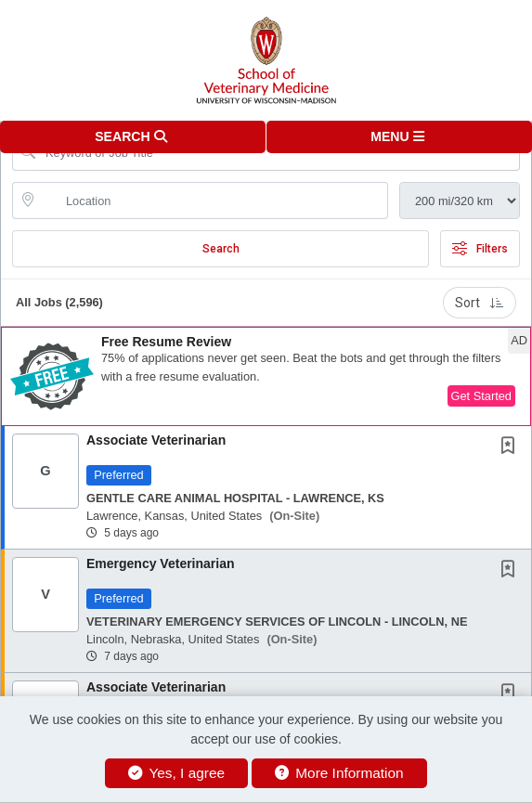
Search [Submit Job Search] (221, 249)
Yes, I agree (176, 773)
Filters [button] (480, 249)
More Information (339, 773)
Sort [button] (480, 303)
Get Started (481, 396)
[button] (400, 137)
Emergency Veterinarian (161, 563)
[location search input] (213, 201)
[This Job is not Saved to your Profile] (512, 447)
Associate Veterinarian (156, 440)
